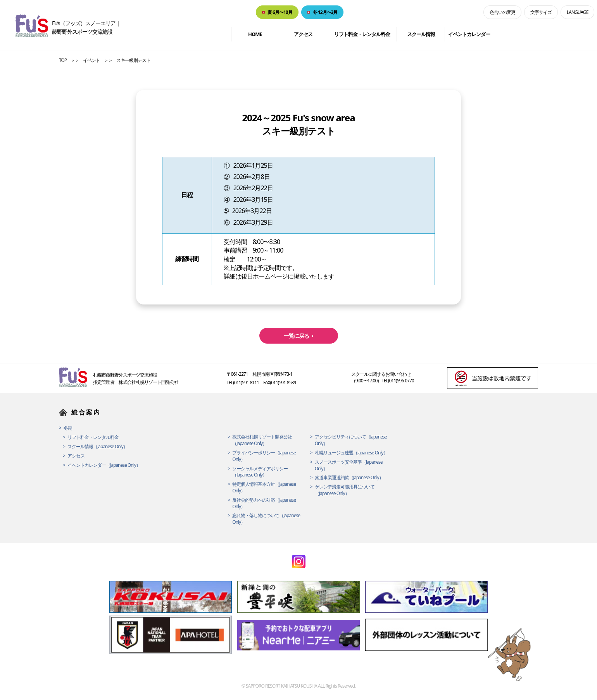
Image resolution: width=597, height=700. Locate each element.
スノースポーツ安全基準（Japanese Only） (349, 465)
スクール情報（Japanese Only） (97, 447)
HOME (255, 34)
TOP (63, 60)
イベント (91, 60)
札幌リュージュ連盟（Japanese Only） (351, 453)
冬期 (68, 428)
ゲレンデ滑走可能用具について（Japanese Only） (345, 490)
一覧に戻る (296, 336)
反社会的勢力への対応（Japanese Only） (264, 503)
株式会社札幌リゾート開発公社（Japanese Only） (262, 440)
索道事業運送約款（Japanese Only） (349, 478)
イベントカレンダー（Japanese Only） (104, 465)
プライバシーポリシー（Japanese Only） (264, 456)
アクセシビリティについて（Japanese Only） (351, 440)
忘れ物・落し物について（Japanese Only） (266, 519)
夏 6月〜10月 (280, 12)
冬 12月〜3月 (325, 12)
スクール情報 (421, 34)
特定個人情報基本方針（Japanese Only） (264, 488)
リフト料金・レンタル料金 (362, 34)
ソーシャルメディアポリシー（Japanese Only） (260, 472)
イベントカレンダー (469, 34)
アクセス (303, 34)
